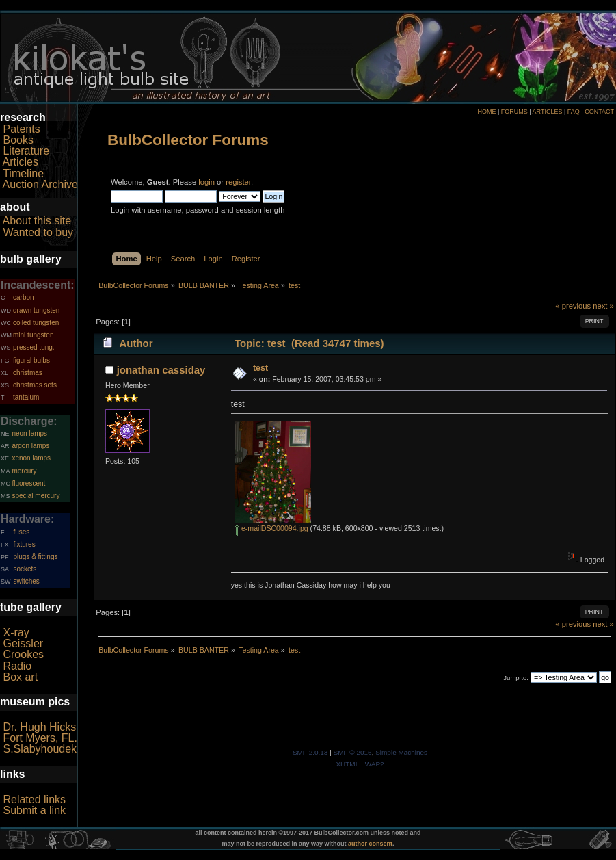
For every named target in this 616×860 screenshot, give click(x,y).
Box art (20, 677)
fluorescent (28, 483)
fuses (21, 532)
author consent (370, 844)
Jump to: (516, 678)
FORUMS (514, 112)
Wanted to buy (38, 232)
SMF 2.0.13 (310, 752)
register (238, 182)
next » (603, 306)
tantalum (26, 397)
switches (26, 581)
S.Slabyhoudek (40, 749)
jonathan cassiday (161, 370)
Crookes (23, 654)
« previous (573, 306)
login (206, 182)
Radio (17, 666)
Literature (26, 151)
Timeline (23, 173)
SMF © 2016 (353, 752)
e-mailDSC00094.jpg (271, 528)
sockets (25, 569)
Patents (21, 129)
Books (18, 140)
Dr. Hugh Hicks (39, 727)
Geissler (23, 643)
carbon (24, 297)
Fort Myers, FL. (40, 738)
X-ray (16, 633)
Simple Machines (401, 752)
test (260, 368)
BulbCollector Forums (188, 140)
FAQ (574, 112)
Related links (34, 799)
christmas (28, 373)
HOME (486, 112)
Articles (21, 162)
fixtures (24, 544)
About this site (37, 221)
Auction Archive (40, 184)
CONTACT (599, 112)
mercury (24, 471)
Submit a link (34, 810)
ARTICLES (548, 112)
